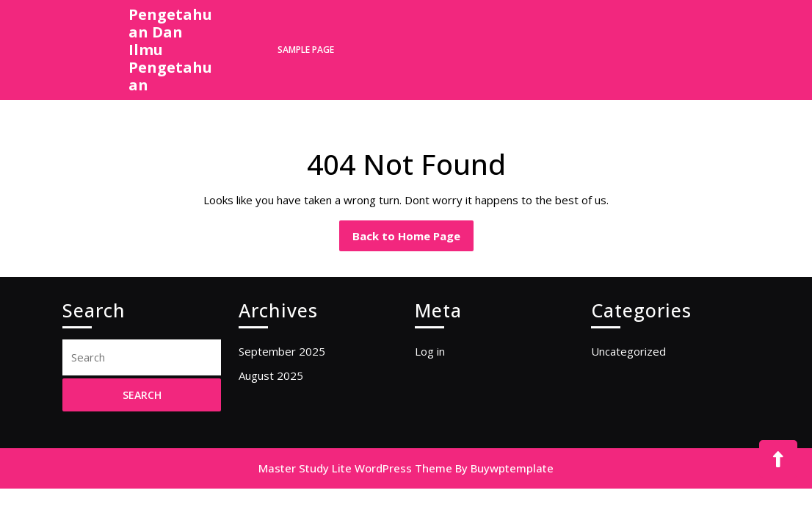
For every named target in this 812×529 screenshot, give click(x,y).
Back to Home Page (413, 240)
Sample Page (306, 50)
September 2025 (282, 351)
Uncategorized (628, 351)
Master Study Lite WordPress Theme (355, 468)
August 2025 (271, 375)
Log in (430, 351)
